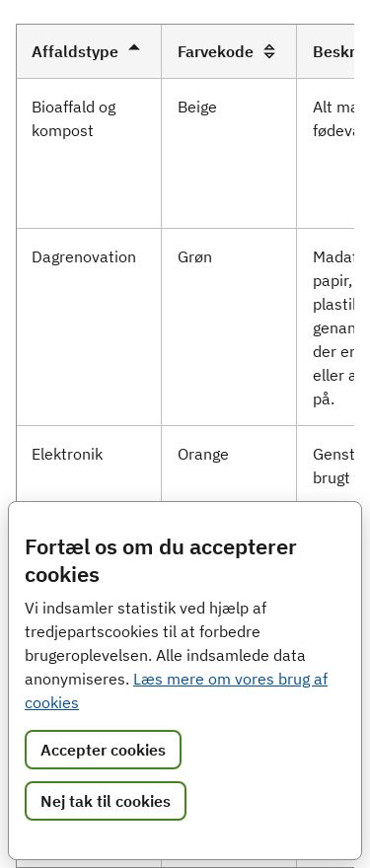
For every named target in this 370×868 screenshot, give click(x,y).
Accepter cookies (103, 750)
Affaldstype (89, 51)
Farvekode (229, 51)
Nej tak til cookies (106, 801)
